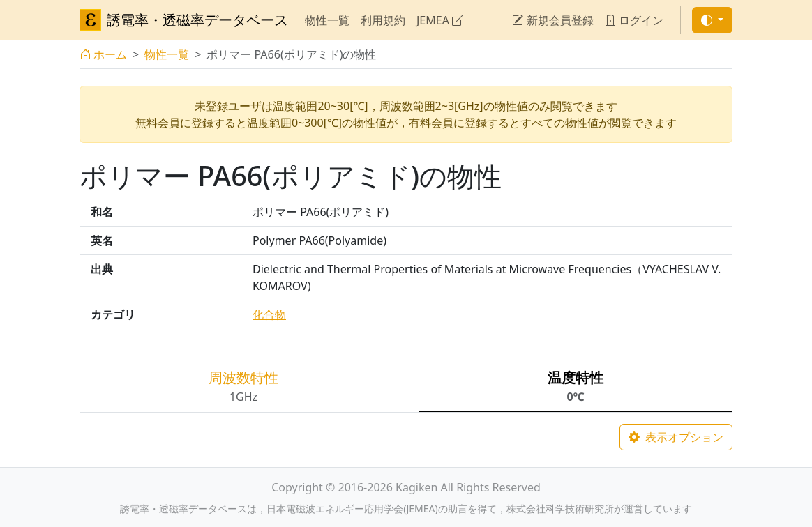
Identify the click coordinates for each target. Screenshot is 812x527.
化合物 (269, 314)
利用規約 (383, 20)
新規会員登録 (552, 20)
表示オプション (676, 437)
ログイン (634, 20)
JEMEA (440, 20)
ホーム (103, 54)
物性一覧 (327, 20)
